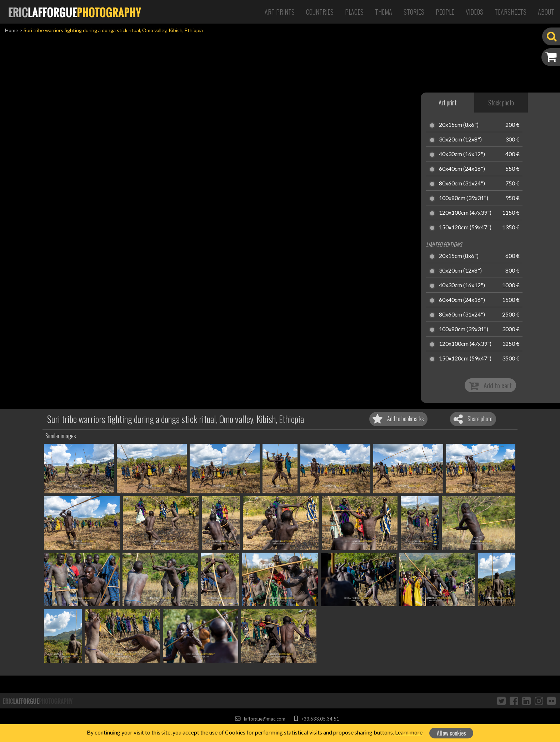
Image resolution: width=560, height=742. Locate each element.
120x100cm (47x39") (465, 213)
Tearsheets (511, 12)
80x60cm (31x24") (462, 184)
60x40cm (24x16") (462, 169)
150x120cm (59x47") (465, 228)
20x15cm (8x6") (459, 125)
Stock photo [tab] (501, 103)
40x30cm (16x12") (462, 154)
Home (12, 30)
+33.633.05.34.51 (317, 719)
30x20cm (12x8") (460, 140)
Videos (474, 12)
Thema (384, 12)
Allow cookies (451, 733)
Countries (320, 12)
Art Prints (280, 12)
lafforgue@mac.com (260, 719)
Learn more (409, 732)
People (445, 12)
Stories (414, 12)
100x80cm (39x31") (464, 198)
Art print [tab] (447, 103)
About (546, 12)
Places (354, 12)
